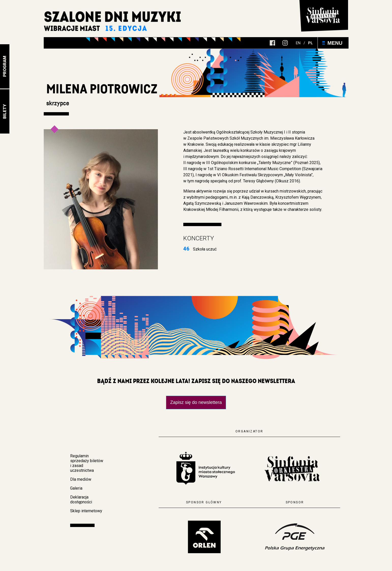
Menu (332, 43)
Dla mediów (81, 479)
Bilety (5, 111)
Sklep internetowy (86, 511)
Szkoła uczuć (200, 249)
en (298, 43)
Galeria (76, 488)
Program (5, 67)
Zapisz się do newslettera (196, 402)
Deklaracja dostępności (81, 500)
